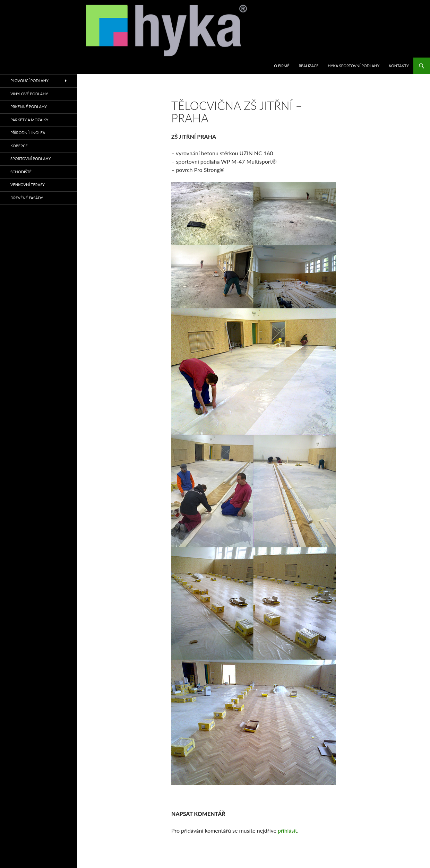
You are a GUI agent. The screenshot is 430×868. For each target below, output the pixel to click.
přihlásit (287, 830)
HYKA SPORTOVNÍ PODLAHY (354, 66)
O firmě (282, 66)
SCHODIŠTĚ (21, 172)
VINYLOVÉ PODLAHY (29, 94)
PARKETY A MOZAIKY (29, 120)
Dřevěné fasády (27, 198)
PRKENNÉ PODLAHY (29, 107)
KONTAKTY (399, 66)
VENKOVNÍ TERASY (28, 185)
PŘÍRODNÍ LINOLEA (28, 133)
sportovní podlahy (31, 159)
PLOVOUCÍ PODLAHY (29, 81)
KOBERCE (19, 146)
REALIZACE (308, 66)
